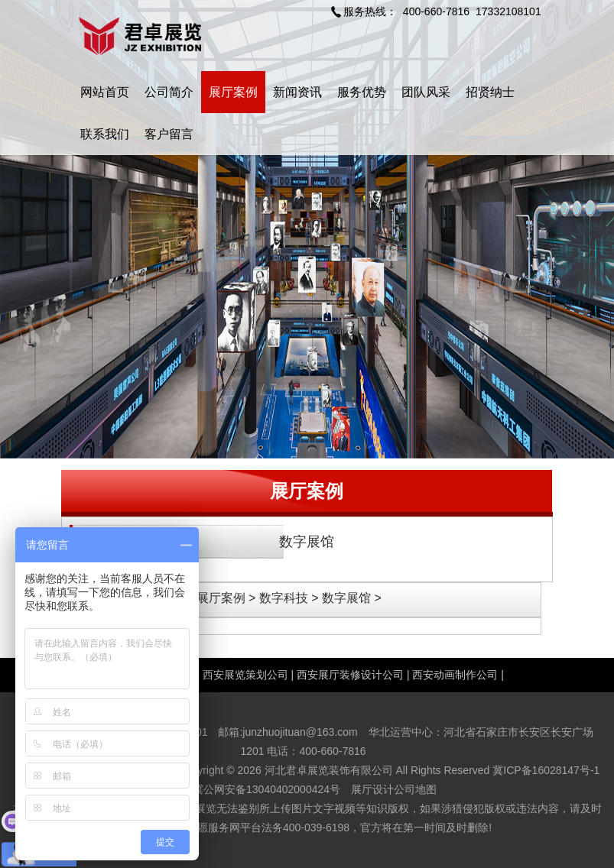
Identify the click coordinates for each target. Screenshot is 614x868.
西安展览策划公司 (245, 675)
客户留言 (169, 134)
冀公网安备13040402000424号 (266, 789)
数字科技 (284, 598)
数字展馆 (307, 542)
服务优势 (362, 92)
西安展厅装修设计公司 (350, 675)
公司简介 (169, 92)
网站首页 (105, 92)
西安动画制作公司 (455, 675)
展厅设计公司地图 (394, 789)
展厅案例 (233, 92)
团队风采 (426, 92)
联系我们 (105, 134)
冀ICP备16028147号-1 (546, 770)
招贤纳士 (490, 92)
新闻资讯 (297, 92)
